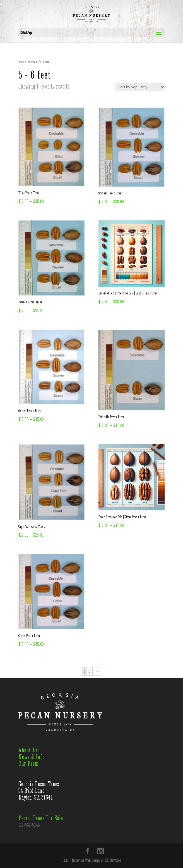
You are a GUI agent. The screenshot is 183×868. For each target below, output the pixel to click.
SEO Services (113, 860)
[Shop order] (140, 87)
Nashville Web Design (86, 860)
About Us (28, 750)
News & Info (32, 757)
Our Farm (29, 764)
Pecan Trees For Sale (41, 818)
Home (22, 62)
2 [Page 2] (90, 671)
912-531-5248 (29, 825)
